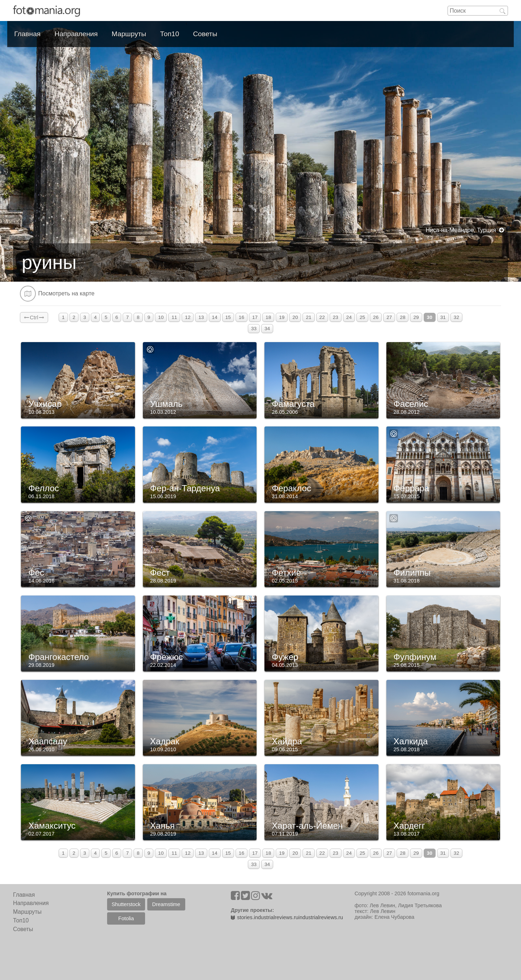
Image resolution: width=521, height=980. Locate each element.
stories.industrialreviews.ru (265, 917)
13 (201, 317)
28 (403, 317)
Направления (76, 34)
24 (349, 317)
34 (267, 329)
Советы (205, 34)
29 (416, 317)
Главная (27, 34)
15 (228, 317)
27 (389, 317)
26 (376, 317)
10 (161, 317)
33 (254, 329)
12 (188, 317)
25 (362, 317)
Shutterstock (126, 904)
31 (443, 317)
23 (336, 317)
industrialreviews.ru (321, 917)
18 (268, 317)
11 (174, 317)
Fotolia (126, 918)
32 (456, 317)
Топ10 (170, 34)
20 (295, 317)
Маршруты (129, 34)
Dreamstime (166, 904)
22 (322, 317)
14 (215, 317)
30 (430, 317)
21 (308, 317)
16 (242, 317)
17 (255, 317)
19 (282, 317)
